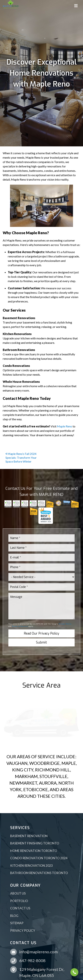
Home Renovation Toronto (34, 851)
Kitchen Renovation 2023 (31, 866)
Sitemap (17, 923)
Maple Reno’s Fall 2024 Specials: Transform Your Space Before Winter (21, 458)
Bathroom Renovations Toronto (39, 873)
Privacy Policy (65, 624)
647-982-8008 (32, 961)
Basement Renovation (29, 836)
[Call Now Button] (74, 972)
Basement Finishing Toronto (35, 843)
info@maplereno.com (38, 952)
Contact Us (20, 908)
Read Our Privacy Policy (41, 633)
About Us (18, 893)
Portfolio (19, 901)
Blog (14, 916)
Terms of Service (20, 626)
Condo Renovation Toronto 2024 (39, 858)
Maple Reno (65, 426)
